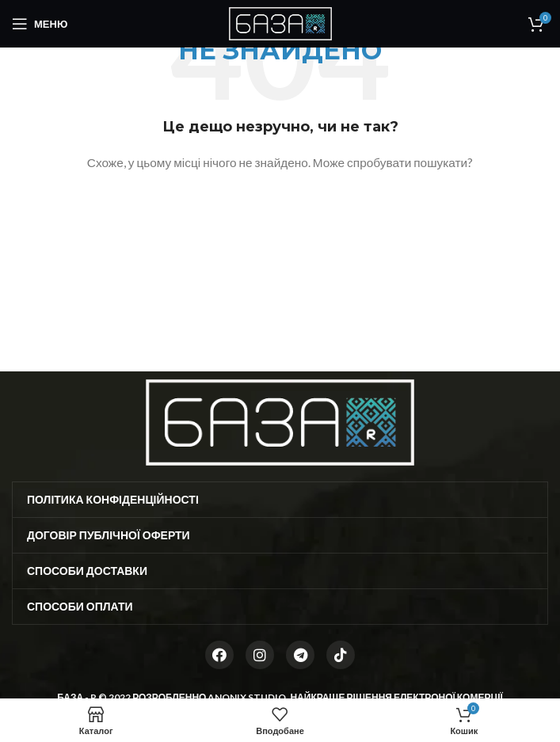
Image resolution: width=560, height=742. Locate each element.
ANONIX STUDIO (247, 697)
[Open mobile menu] (40, 24)
